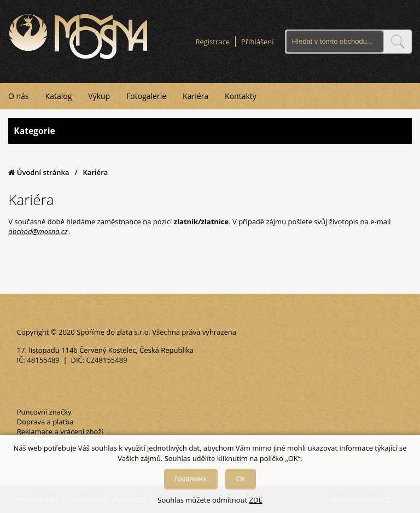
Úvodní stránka (39, 172)
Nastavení (191, 479)
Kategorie (210, 131)
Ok (241, 479)
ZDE (256, 500)
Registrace (212, 42)
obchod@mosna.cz (38, 231)
